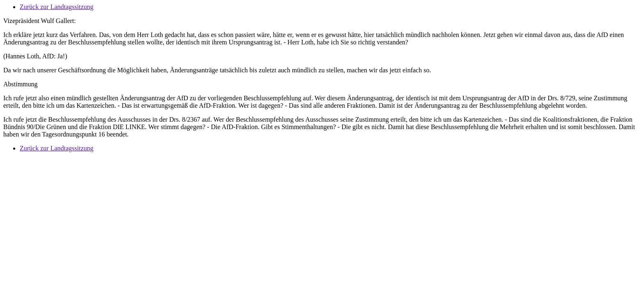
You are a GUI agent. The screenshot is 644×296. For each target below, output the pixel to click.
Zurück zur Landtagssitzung (57, 7)
